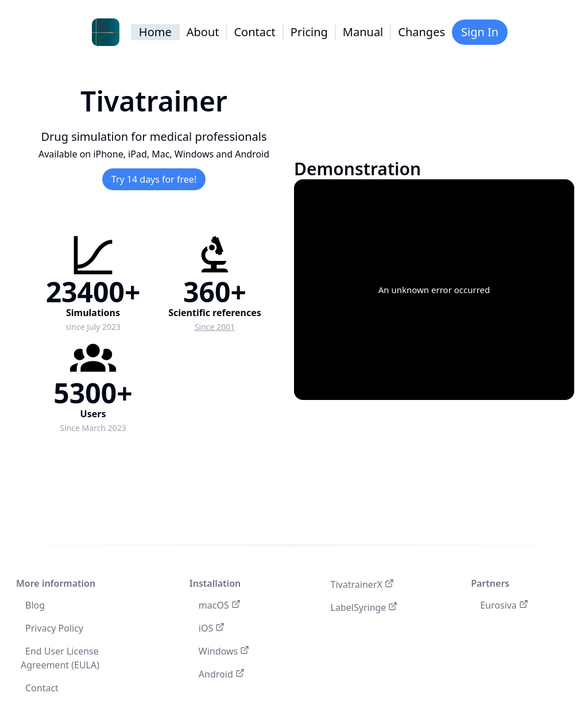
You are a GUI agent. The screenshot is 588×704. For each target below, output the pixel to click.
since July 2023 (93, 327)
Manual (363, 32)
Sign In (480, 32)
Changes (421, 32)
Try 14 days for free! (154, 179)
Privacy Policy (54, 628)
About (203, 32)
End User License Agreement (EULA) (60, 658)
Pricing (309, 32)
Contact (254, 32)
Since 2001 (215, 327)
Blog (35, 605)
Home (155, 32)
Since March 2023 (93, 428)
